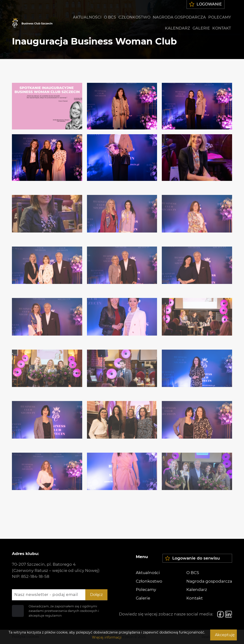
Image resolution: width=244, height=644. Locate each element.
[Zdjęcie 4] (47, 158)
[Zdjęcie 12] (197, 261)
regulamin (53, 615)
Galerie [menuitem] (201, 28)
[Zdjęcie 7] (47, 209)
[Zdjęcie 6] (197, 158)
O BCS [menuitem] (110, 17)
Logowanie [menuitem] (206, 4)
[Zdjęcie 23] (122, 467)
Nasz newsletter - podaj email (46, 594)
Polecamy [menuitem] (220, 17)
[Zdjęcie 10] (47, 261)
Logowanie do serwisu (193, 558)
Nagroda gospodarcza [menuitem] (179, 17)
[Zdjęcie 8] (122, 209)
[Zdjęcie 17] (122, 364)
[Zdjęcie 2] (122, 106)
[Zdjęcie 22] (47, 467)
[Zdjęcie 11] (122, 261)
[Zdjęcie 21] (197, 415)
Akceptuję (225, 635)
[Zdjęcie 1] (47, 106)
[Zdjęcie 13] (47, 312)
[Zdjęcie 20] (122, 415)
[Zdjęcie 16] (47, 364)
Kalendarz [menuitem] (178, 28)
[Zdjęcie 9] (197, 209)
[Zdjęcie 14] (122, 312)
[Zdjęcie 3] (197, 106)
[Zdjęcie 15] (197, 312)
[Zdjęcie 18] (197, 364)
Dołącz (96, 595)
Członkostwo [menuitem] (134, 17)
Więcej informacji (107, 637)
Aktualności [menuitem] (87, 17)
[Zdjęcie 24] (197, 467)
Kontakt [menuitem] (222, 28)
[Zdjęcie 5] (122, 158)
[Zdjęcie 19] (47, 415)
